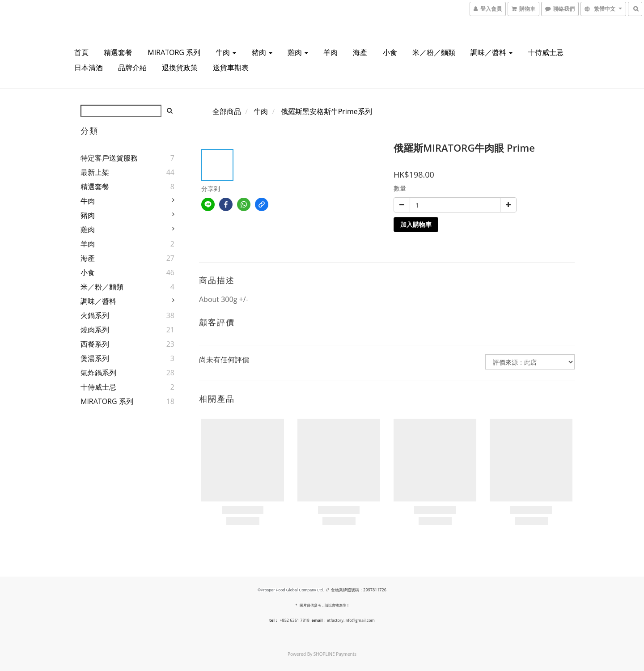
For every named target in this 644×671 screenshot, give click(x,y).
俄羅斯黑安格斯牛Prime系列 (326, 111)
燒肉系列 (95, 330)
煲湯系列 (95, 358)
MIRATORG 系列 (174, 52)
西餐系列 (95, 344)
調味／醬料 (491, 52)
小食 (390, 52)
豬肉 (262, 52)
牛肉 (226, 52)
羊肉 (330, 52)
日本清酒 (89, 68)
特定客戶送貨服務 (109, 158)
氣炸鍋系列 (98, 373)
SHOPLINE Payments (335, 654)
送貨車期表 (231, 68)
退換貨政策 (180, 68)
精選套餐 (118, 52)
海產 (360, 52)
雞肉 (298, 52)
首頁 (81, 52)
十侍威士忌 (546, 52)
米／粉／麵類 (434, 52)
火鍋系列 (95, 315)
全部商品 (227, 111)
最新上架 (95, 172)
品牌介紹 (132, 68)
